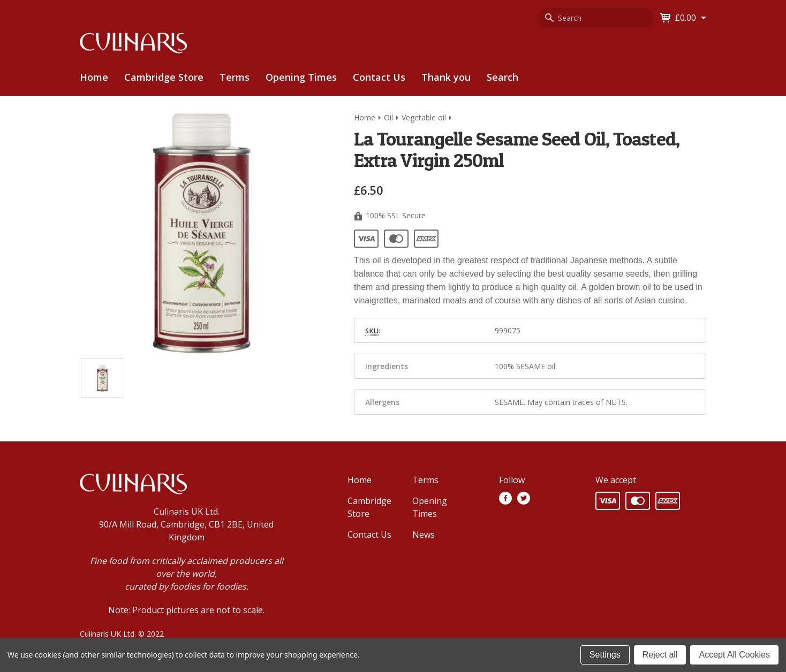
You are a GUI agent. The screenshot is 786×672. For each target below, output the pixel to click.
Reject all (660, 655)
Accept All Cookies (734, 655)
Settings (605, 655)
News (424, 534)
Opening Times (301, 77)
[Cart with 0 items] (690, 18)
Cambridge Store (164, 77)
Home (94, 77)
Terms (235, 77)
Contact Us (379, 77)
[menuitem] (164, 77)
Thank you (446, 77)
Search (502, 77)
